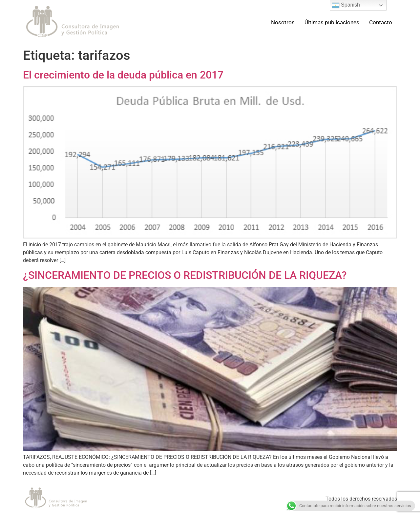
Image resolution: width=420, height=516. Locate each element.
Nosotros (283, 22)
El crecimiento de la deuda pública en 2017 (123, 75)
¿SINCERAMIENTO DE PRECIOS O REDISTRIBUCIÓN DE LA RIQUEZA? (185, 275)
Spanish (346, 5)
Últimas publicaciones (332, 22)
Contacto (381, 22)
